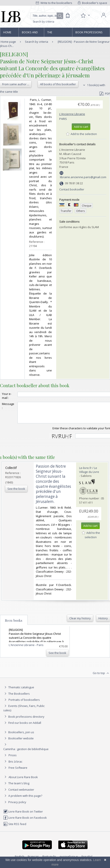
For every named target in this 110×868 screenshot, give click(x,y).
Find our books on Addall (22, 727)
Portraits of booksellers (24, 704)
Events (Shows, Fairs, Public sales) (24, 712)
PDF (105, 94)
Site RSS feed (15, 828)
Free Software (18, 772)
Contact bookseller (72, 189)
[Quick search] (47, 16)
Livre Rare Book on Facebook (25, 822)
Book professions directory (89, 34)
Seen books (14, 624)
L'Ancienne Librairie (72, 114)
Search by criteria (44, 22)
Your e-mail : (7, 396)
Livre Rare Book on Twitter (23, 815)
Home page (7, 34)
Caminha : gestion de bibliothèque (26, 753)
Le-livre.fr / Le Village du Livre (89, 474)
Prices (13, 759)
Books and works (30, 34)
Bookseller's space (93, 3)
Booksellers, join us (19, 736)
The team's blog (16, 787)
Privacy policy (15, 806)
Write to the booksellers (54, 3)
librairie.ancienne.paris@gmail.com (83, 177)
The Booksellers (57, 34)
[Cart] (68, 16)
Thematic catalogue (19, 691)
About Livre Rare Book (23, 781)
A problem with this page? (23, 800)
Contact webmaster (19, 793)
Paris (63, 119)
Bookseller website (18, 742)
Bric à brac (15, 765)
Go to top (101, 677)
